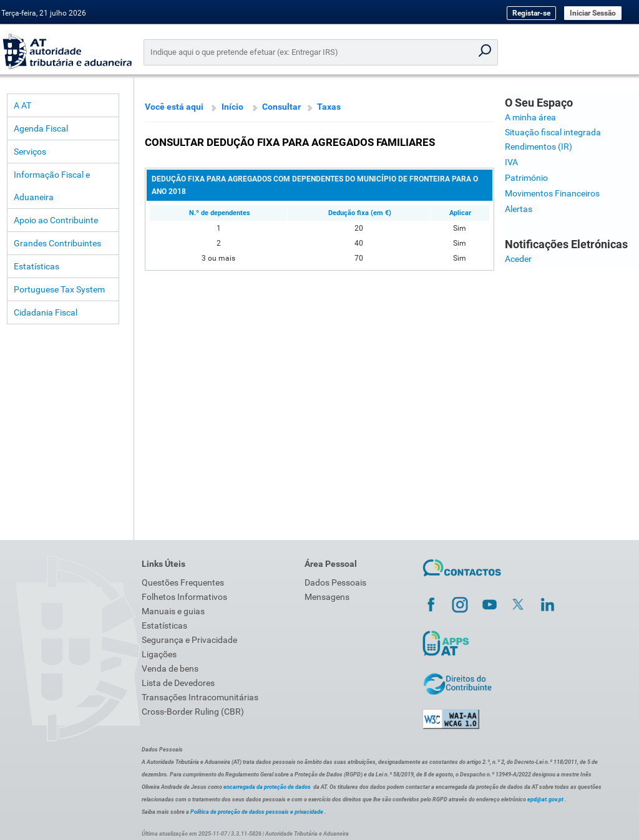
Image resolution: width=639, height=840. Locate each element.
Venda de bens (170, 669)
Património (526, 178)
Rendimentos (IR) (539, 147)
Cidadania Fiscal (46, 312)
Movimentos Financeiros (552, 193)
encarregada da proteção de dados (267, 787)
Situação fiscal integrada (553, 132)
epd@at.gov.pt (545, 799)
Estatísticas (37, 266)
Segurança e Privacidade (189, 640)
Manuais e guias (173, 611)
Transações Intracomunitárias (200, 697)
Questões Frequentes (183, 582)
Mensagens (327, 597)
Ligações (159, 654)
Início (232, 107)
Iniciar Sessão (593, 13)
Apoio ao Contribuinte (56, 220)
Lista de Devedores (178, 683)
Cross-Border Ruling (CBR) (193, 712)
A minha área (530, 117)
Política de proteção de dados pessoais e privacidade (257, 812)
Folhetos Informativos (184, 597)
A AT (22, 105)
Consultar (281, 107)
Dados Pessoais (335, 582)
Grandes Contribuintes (57, 243)
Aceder (518, 259)
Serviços (30, 152)
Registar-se (531, 13)
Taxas (329, 107)
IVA (511, 162)
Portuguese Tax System (59, 289)
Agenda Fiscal (41, 128)
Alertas (519, 209)
